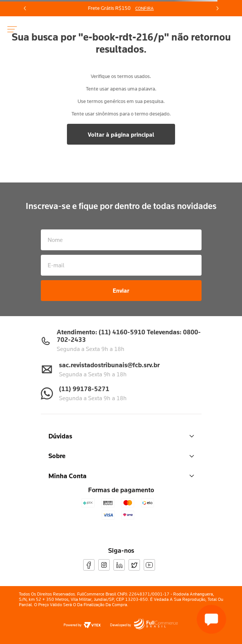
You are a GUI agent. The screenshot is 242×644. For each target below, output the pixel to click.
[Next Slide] (217, 8)
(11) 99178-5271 (84, 389)
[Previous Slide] (25, 8)
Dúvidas (121, 436)
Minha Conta (121, 476)
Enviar (121, 290)
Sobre (121, 456)
